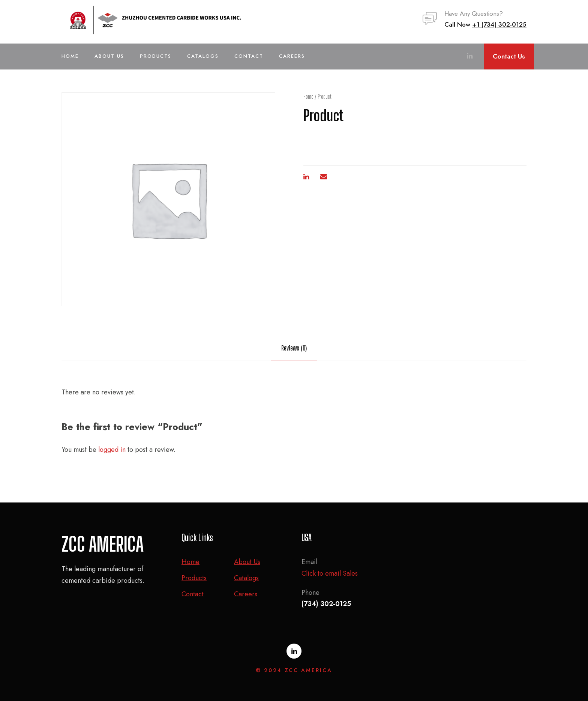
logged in (112, 450)
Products (156, 56)
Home (70, 56)
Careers (292, 56)
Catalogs (203, 56)
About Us (109, 56)
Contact (249, 56)
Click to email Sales (330, 573)
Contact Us (509, 56)
